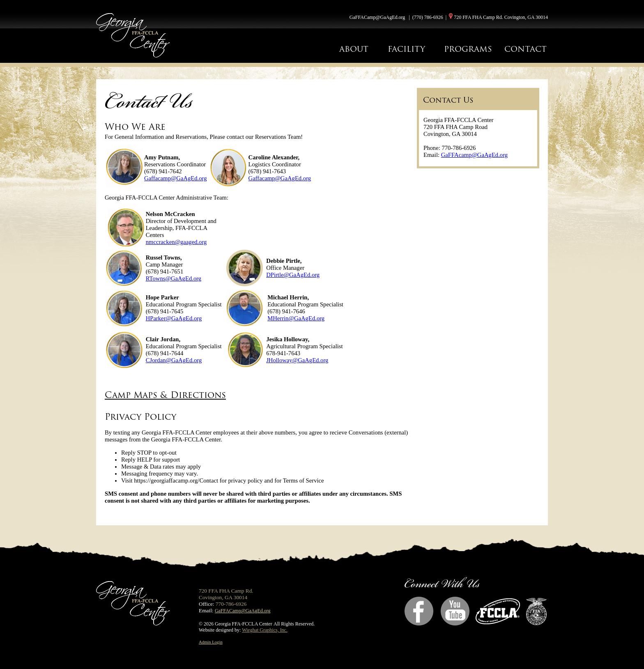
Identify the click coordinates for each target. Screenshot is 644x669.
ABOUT (354, 49)
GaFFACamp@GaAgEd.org (377, 17)
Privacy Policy (140, 417)
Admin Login (211, 642)
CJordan (156, 360)
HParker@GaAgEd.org (174, 318)
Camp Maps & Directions (165, 395)
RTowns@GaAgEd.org (174, 278)
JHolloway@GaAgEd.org (297, 360)
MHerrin (278, 318)
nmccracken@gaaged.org (176, 242)
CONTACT (526, 49)
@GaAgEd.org (306, 318)
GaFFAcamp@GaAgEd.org (474, 155)
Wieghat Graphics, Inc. (265, 630)
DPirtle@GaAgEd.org (293, 275)
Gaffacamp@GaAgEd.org (176, 178)
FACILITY (406, 49)
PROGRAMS (468, 49)
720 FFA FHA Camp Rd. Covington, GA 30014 (501, 17)
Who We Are (135, 127)
